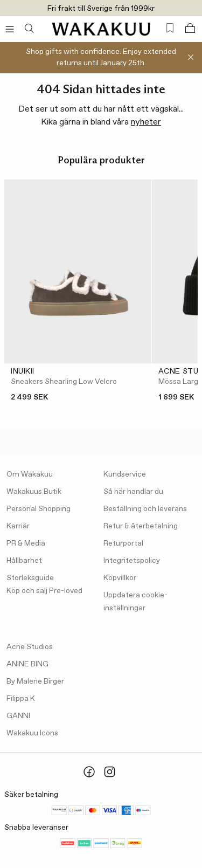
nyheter (146, 122)
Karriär (18, 526)
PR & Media (26, 543)
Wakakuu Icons (32, 733)
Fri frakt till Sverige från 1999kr (101, 9)
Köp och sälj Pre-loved (44, 591)
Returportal (123, 543)
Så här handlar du (133, 492)
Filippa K (21, 699)
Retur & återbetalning (141, 526)
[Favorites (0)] (170, 28)
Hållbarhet (24, 561)
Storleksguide (30, 578)
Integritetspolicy (132, 561)
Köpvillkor (120, 578)
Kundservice (125, 474)
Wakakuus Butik (34, 492)
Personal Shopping (39, 509)
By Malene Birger (35, 681)
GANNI (18, 716)
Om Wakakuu (30, 474)
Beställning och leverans (145, 509)
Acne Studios (30, 647)
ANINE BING (27, 664)
